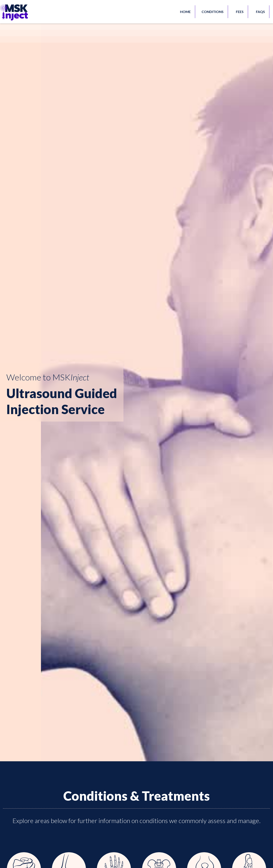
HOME (185, 12)
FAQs (260, 12)
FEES (240, 12)
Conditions (213, 12)
